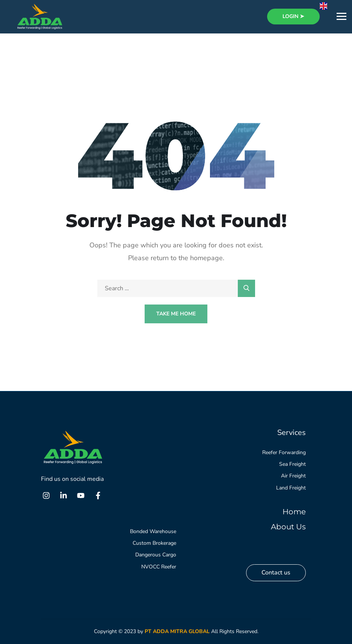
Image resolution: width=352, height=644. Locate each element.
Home (294, 512)
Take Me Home (176, 314)
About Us (288, 527)
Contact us (276, 573)
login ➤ (293, 16)
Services (292, 433)
